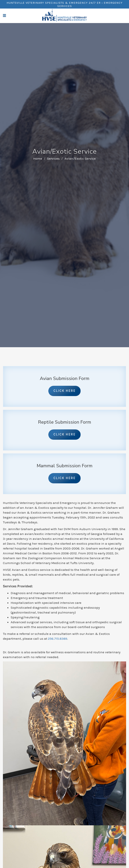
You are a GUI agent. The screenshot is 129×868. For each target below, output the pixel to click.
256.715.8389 (58, 639)
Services (53, 158)
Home (38, 158)
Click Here (64, 391)
